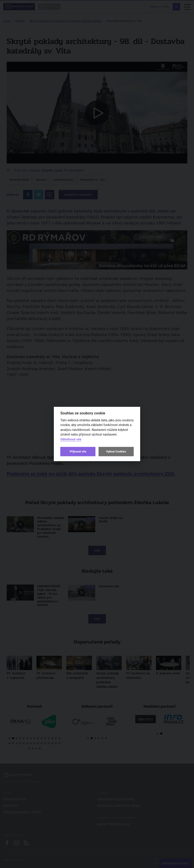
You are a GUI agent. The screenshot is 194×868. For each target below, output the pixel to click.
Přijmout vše (78, 451)
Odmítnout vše (71, 439)
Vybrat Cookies (116, 451)
